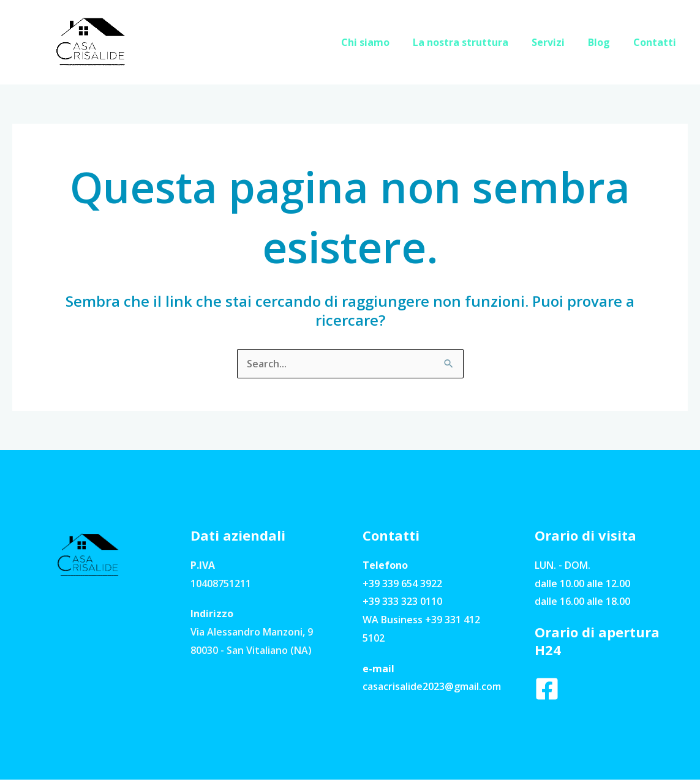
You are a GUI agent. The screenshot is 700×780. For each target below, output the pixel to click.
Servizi (557, 42)
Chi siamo (382, 42)
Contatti (657, 42)
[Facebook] (547, 689)
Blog (604, 42)
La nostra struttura (473, 42)
